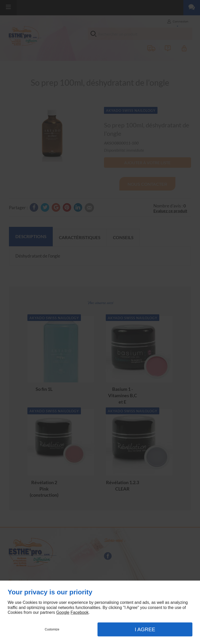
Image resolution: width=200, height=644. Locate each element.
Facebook (79, 612)
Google (63, 612)
